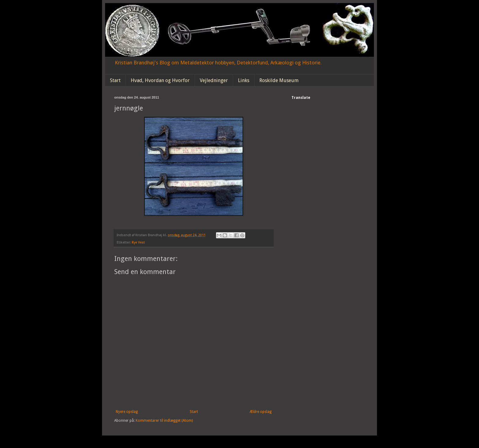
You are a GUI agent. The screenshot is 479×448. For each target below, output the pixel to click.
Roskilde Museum (279, 80)
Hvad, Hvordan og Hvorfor (160, 80)
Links (244, 80)
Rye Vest (138, 242)
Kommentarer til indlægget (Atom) (164, 421)
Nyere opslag (127, 412)
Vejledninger (214, 80)
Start (115, 80)
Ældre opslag (261, 412)
